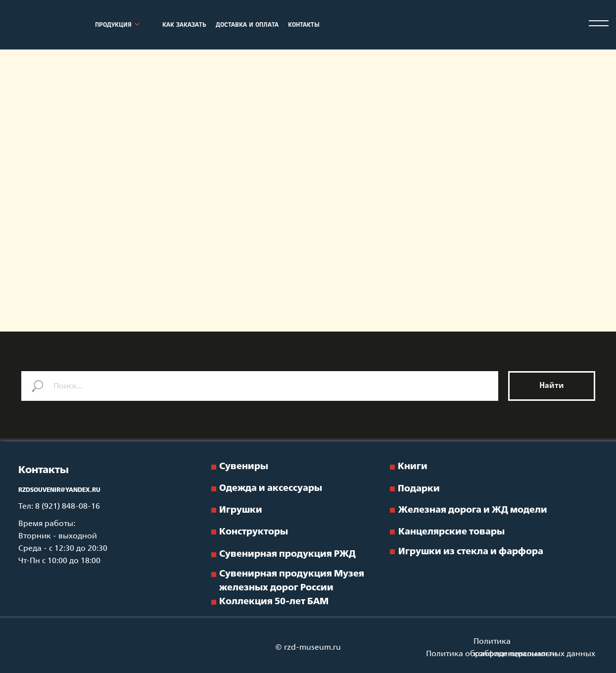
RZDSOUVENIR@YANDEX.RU (59, 490)
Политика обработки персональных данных (511, 654)
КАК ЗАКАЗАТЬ (184, 25)
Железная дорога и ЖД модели (473, 510)
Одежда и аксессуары (271, 488)
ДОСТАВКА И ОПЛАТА (247, 25)
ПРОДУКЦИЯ (113, 25)
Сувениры (244, 467)
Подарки (419, 489)
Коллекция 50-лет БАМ (274, 602)
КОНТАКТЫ (304, 25)
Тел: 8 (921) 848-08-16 (59, 506)
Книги (413, 467)
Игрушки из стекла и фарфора (471, 552)
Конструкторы (254, 532)
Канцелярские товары (451, 532)
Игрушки (241, 510)
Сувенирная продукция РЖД (287, 554)
